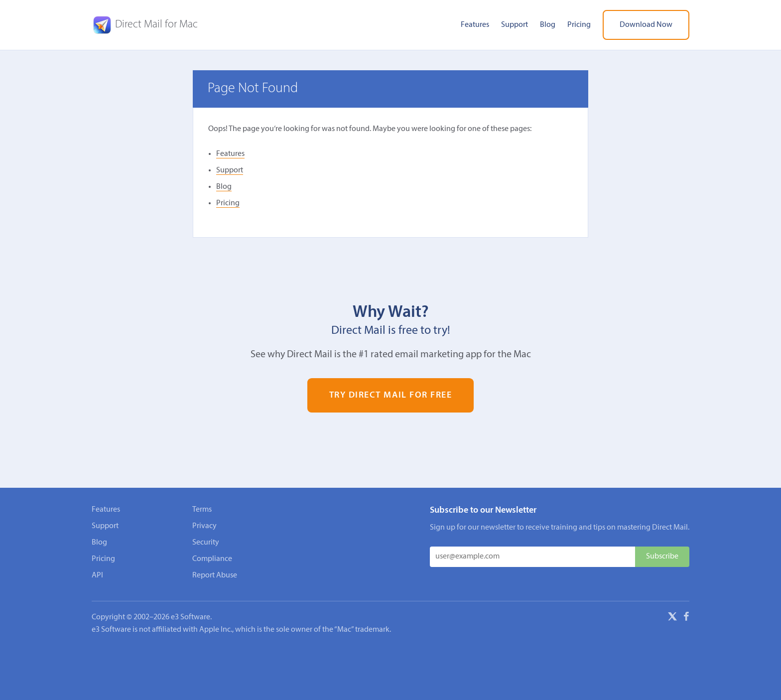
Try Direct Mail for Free (391, 395)
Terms (202, 510)
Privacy (204, 526)
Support (515, 25)
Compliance (212, 559)
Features (475, 25)
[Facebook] (686, 618)
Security (206, 543)
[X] (672, 618)
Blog (548, 25)
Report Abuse (215, 575)
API (97, 575)
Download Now (646, 25)
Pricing (579, 25)
